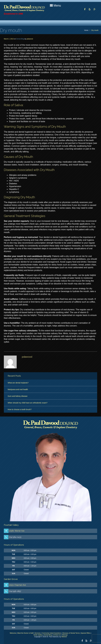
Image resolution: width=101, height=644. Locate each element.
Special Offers (86, 633)
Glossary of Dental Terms (71, 633)
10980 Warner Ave (17, 531)
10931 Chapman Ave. (18, 585)
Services (38, 633)
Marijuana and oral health (18, 389)
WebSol (64, 637)
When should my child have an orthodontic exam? (28, 403)
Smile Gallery (38, 635)
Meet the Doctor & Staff (25, 633)
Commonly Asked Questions (51, 633)
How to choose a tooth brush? (20, 409)
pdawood (30, 39)
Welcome (13, 633)
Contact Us (57, 635)
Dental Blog (20, 39)
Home (86, 30)
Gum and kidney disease (18, 396)
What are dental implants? (18, 383)
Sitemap (65, 635)
